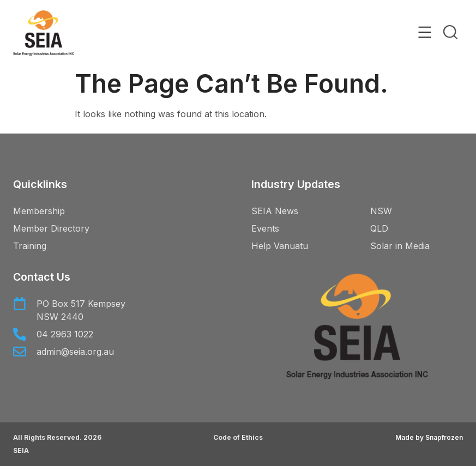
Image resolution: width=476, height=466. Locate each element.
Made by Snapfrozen (429, 437)
